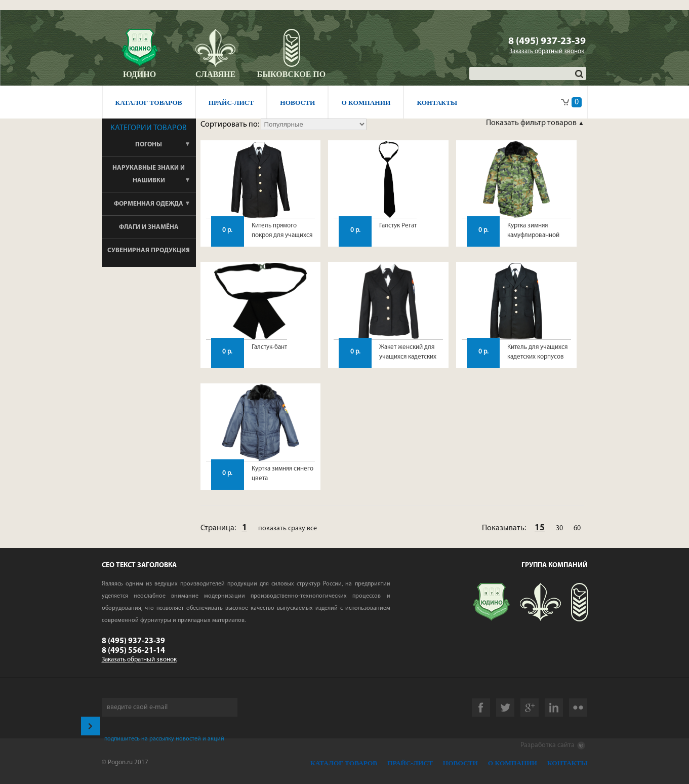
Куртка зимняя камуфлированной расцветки (533, 235)
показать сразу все (288, 528)
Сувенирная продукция (149, 250)
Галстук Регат (398, 226)
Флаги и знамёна (149, 227)
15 (540, 528)
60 (577, 528)
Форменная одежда (149, 204)
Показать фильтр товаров (532, 123)
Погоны (149, 145)
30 (559, 528)
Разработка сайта (553, 746)
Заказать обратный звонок (547, 51)
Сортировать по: (231, 125)
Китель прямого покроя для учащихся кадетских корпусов (282, 235)
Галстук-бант (269, 347)
